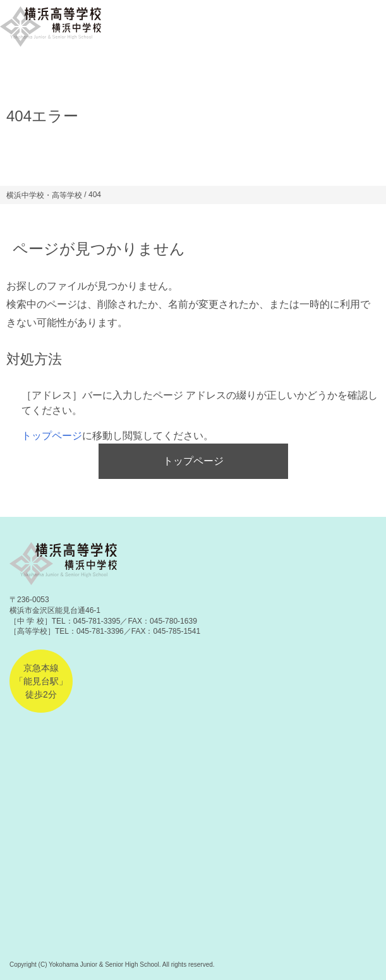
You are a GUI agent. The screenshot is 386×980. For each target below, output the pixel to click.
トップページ (52, 436)
